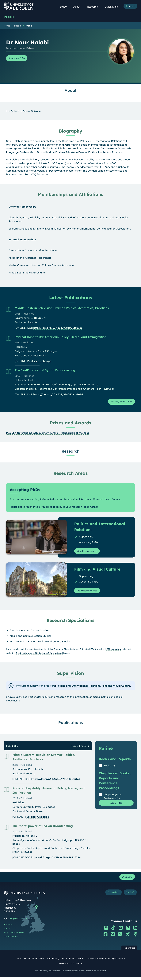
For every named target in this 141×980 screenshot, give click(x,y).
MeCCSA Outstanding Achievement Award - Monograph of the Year (48, 434)
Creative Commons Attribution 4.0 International (39, 655)
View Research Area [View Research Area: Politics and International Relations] (89, 552)
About (78, 7)
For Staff (129, 896)
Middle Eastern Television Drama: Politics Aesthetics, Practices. (85, 152)
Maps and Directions (14, 935)
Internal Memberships (22, 207)
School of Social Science (26, 111)
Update (126, 879)
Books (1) (109, 768)
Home (7, 26)
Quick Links (113, 7)
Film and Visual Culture (116, 688)
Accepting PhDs (18, 58)
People (10, 17)
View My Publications (120, 402)
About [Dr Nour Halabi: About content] (70, 91)
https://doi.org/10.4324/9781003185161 (58, 328)
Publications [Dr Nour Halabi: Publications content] (70, 725)
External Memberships (22, 240)
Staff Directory (11, 939)
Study (65, 7)
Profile (29, 26)
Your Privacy (53, 961)
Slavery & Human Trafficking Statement (106, 961)
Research (94, 7)
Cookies (81, 961)
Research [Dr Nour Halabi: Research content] (71, 452)
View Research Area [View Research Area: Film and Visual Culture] (89, 593)
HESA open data (113, 651)
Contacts (8, 927)
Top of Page (129, 951)
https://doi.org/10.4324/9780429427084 (58, 395)
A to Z (7, 931)
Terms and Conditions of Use (30, 961)
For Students (111, 896)
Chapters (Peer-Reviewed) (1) (113, 799)
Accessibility (68, 961)
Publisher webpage (39, 361)
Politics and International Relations (78, 688)
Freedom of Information (71, 966)
